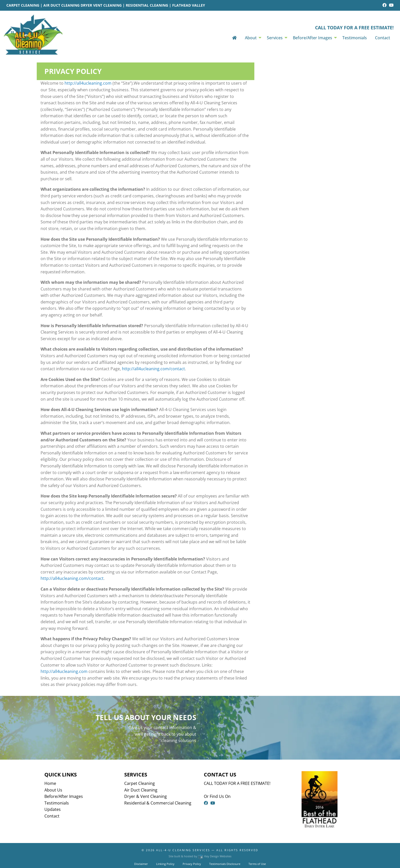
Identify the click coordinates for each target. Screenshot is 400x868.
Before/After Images (64, 796)
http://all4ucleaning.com (88, 83)
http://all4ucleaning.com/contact (153, 369)
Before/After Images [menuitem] (312, 38)
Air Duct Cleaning (141, 790)
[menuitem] (234, 38)
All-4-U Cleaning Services (183, 850)
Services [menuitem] (275, 38)
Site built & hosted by (200, 856)
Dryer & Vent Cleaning (146, 796)
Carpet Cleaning (140, 783)
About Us (53, 790)
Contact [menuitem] (383, 38)
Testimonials (57, 803)
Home (50, 783)
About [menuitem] (251, 38)
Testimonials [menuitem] (355, 38)
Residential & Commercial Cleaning (158, 803)
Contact (52, 816)
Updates (53, 809)
